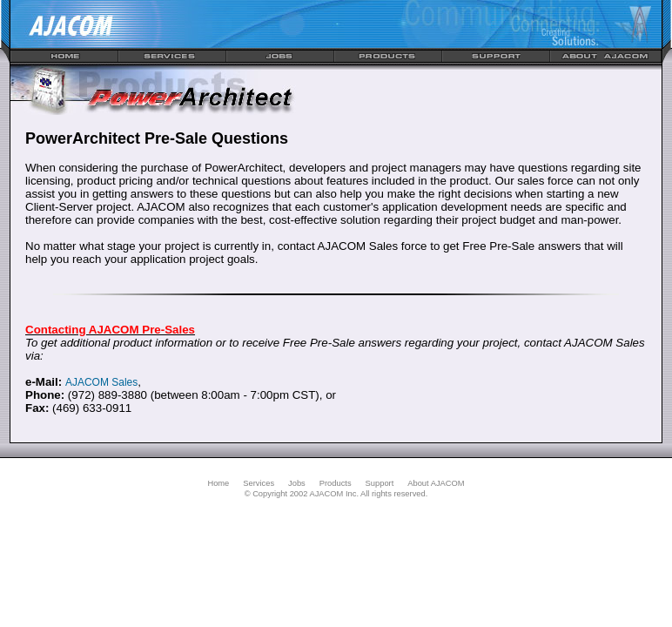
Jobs (297, 483)
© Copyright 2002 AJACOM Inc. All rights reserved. (336, 494)
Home (218, 483)
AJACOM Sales (101, 382)
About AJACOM (436, 483)
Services (259, 483)
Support (380, 483)
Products (336, 483)
